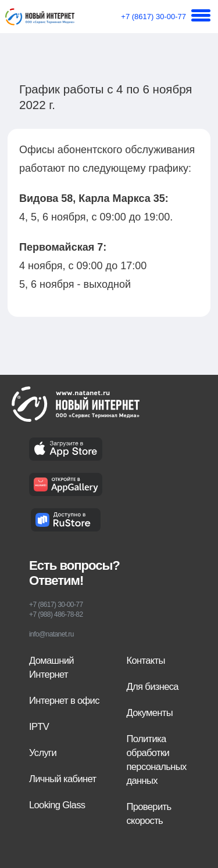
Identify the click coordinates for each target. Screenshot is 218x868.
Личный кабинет (62, 779)
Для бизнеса (153, 687)
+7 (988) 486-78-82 (56, 614)
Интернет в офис (64, 701)
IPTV (39, 727)
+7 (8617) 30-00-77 (153, 17)
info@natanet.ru (51, 634)
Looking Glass (57, 805)
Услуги (43, 753)
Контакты (146, 661)
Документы (150, 713)
